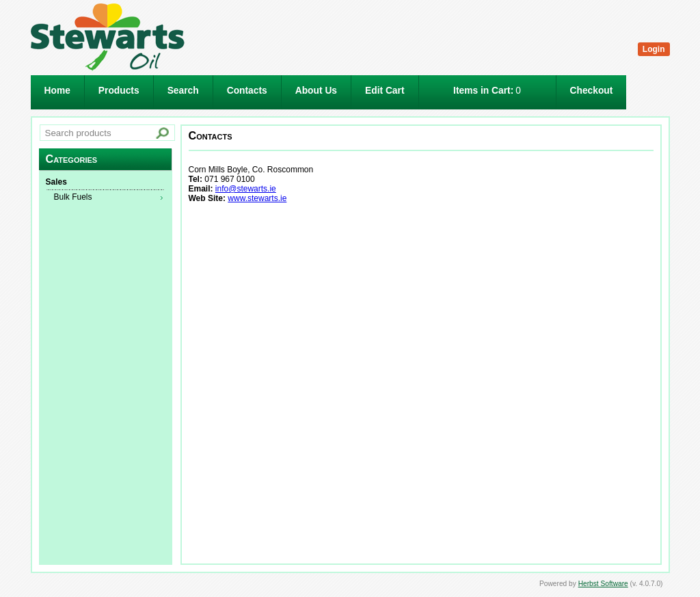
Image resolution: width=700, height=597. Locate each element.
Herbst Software (603, 584)
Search (183, 91)
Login (654, 49)
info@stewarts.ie (246, 189)
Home (57, 91)
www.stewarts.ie (257, 198)
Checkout (592, 91)
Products (119, 91)
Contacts (247, 91)
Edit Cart (385, 91)
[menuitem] (105, 183)
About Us (316, 91)
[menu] (105, 190)
